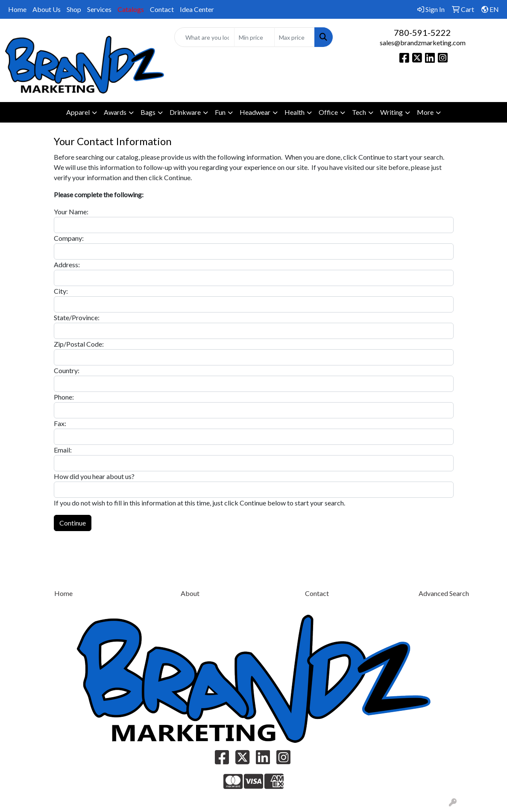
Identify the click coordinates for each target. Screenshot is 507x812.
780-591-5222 (422, 32)
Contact (162, 9)
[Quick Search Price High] (295, 37)
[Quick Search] (205, 37)
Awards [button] (115, 112)
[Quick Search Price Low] (254, 37)
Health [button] (295, 112)
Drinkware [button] (185, 112)
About (190, 593)
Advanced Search (444, 593)
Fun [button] (220, 112)
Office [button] (328, 112)
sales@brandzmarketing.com (423, 42)
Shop (74, 9)
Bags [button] (148, 112)
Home (17, 9)
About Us (47, 9)
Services (99, 9)
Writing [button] (391, 112)
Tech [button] (359, 112)
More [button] (425, 112)
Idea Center (197, 9)
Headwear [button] (255, 112)
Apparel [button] (78, 112)
